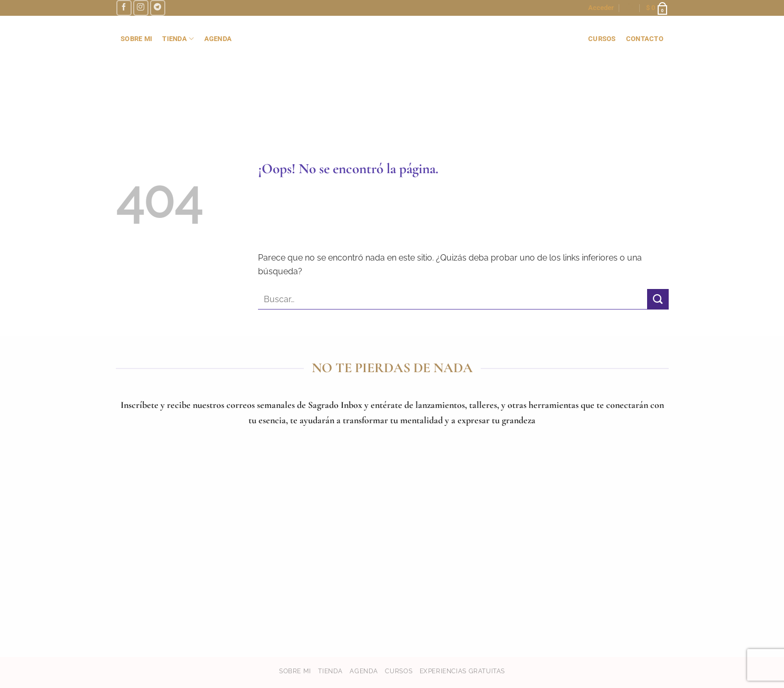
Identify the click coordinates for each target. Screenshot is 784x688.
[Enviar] (658, 299)
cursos (602, 39)
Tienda (330, 671)
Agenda (364, 671)
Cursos (399, 671)
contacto (645, 39)
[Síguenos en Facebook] (124, 8)
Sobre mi (295, 671)
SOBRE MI (136, 39)
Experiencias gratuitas (462, 671)
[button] (601, 8)
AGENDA (218, 39)
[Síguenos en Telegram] (158, 8)
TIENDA (178, 39)
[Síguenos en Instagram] (141, 8)
